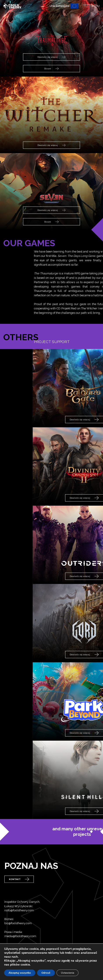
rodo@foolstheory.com (19, 926)
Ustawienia (67, 973)
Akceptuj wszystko (20, 973)
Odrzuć (46, 973)
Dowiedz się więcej (51, 57)
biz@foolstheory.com (18, 939)
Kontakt (19, 885)
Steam (51, 69)
